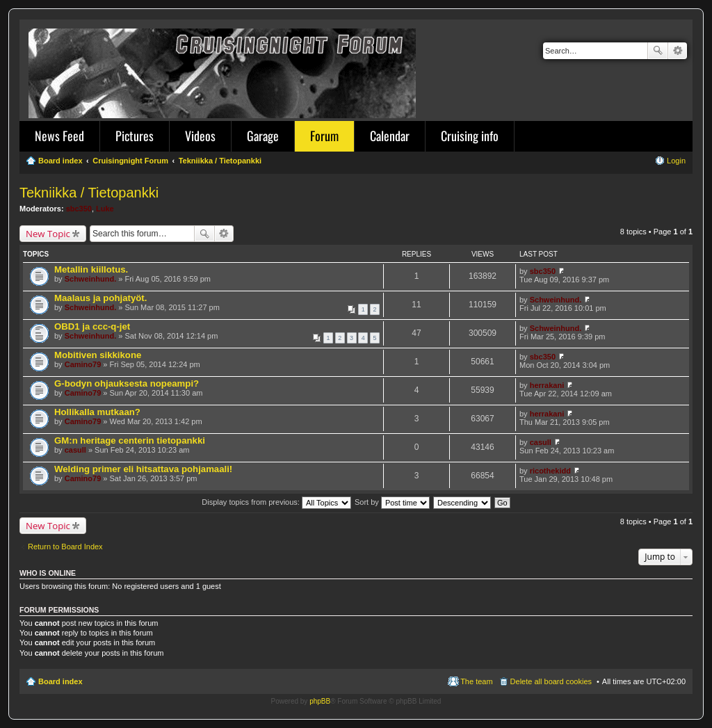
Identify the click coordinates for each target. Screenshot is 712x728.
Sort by (392, 502)
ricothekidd (550, 471)
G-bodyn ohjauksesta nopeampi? (127, 383)
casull (75, 450)
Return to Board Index (65, 547)
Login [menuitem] (676, 161)
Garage (263, 136)
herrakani (547, 385)
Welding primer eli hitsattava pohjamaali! (143, 469)
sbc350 (79, 209)
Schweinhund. (91, 279)
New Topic (48, 234)
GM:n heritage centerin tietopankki (130, 440)
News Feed (59, 136)
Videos (200, 136)
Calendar (390, 136)
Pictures (135, 136)
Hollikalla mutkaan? (97, 412)
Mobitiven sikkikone (98, 355)
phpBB (320, 701)
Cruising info (470, 136)
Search (658, 51)
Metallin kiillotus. (91, 269)
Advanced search (678, 51)
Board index (60, 681)
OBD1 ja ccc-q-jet (92, 326)
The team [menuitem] (476, 681)
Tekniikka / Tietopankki (89, 193)
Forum (324, 136)
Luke (105, 209)
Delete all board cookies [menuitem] (551, 681)
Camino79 (83, 364)
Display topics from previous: (276, 502)
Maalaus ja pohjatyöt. (100, 298)
